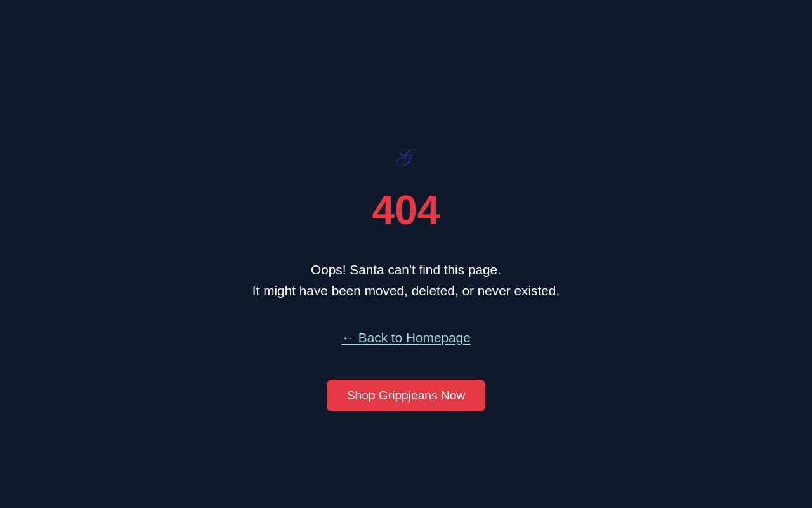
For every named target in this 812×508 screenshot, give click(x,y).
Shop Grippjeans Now (406, 395)
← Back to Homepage (406, 338)
